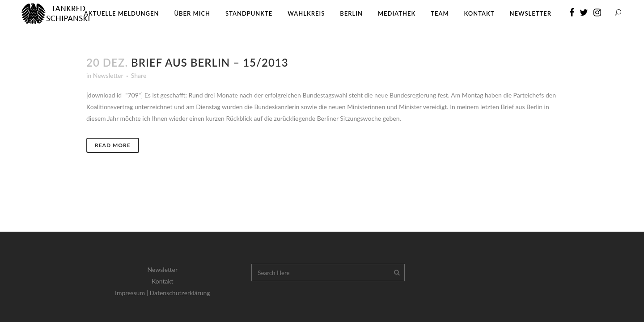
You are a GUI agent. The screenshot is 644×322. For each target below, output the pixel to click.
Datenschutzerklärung (180, 293)
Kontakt (163, 281)
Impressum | (132, 293)
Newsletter (108, 75)
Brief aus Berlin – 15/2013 (210, 62)
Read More (113, 145)
